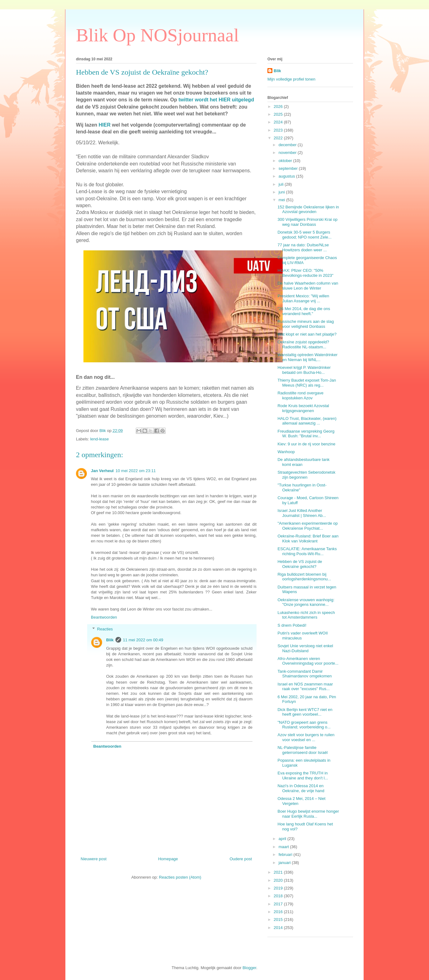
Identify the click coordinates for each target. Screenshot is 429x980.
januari (285, 863)
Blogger (249, 968)
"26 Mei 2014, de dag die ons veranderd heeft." (304, 311)
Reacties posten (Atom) (180, 877)
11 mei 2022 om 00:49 (143, 640)
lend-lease (100, 439)
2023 (279, 130)
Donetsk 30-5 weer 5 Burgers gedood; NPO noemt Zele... (304, 235)
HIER (105, 125)
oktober (286, 161)
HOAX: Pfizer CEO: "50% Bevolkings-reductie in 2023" (305, 273)
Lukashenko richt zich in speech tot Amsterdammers (306, 615)
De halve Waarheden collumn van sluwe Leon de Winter (308, 286)
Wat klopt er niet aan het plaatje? (307, 334)
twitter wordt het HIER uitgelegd (216, 100)
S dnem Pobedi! (292, 625)
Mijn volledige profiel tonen (291, 79)
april (283, 839)
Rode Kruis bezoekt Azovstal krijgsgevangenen (303, 408)
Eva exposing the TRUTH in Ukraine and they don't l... (303, 776)
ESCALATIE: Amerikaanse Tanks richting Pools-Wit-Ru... (307, 551)
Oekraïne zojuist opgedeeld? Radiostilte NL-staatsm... (303, 344)
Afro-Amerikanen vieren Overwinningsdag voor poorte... (308, 661)
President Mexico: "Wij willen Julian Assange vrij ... (303, 298)
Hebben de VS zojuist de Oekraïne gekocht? (300, 564)
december (288, 145)
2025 (279, 114)
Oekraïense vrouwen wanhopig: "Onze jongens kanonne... (306, 602)
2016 (279, 912)
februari (286, 855)
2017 (279, 904)
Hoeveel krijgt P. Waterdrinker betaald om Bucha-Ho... (304, 370)
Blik (110, 640)
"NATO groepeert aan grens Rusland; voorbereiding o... (304, 725)
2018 (279, 896)
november (288, 153)
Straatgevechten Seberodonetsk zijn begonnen (306, 475)
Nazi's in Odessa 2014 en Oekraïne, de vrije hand (301, 788)
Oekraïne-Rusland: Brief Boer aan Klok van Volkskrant (308, 539)
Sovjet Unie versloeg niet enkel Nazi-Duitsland (305, 648)
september (289, 168)
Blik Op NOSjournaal (157, 35)
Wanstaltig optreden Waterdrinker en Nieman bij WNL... (307, 357)
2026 (279, 107)
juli (282, 184)
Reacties (105, 629)
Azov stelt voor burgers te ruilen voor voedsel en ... (306, 737)
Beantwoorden (104, 617)
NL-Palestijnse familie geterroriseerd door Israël (302, 750)
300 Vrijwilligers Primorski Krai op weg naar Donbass (307, 222)
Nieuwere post (94, 859)
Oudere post (241, 859)
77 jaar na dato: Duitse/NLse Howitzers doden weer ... (303, 247)
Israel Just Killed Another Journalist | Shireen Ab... (302, 513)
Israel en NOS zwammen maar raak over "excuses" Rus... (305, 687)
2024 (279, 122)
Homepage (168, 859)
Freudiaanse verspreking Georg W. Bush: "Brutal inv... (306, 434)
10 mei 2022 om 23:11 (136, 471)
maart (284, 847)
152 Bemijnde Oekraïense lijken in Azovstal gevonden (308, 209)
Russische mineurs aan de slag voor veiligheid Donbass (306, 324)
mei (283, 200)
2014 (279, 928)
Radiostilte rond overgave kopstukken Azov (300, 395)
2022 (279, 138)
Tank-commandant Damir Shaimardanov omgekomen (304, 674)
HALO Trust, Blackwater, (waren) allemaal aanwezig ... (307, 421)
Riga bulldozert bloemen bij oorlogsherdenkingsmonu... (304, 577)
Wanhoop (286, 452)
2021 (279, 872)
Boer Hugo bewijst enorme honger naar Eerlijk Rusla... (308, 814)
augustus (287, 176)
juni (282, 192)
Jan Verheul (102, 471)
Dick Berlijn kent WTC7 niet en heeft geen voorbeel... (305, 712)
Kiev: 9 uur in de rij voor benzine (306, 444)
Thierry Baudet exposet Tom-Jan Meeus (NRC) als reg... (307, 383)
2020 (279, 880)
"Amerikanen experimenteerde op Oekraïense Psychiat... (307, 526)
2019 (279, 888)
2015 (279, 920)
